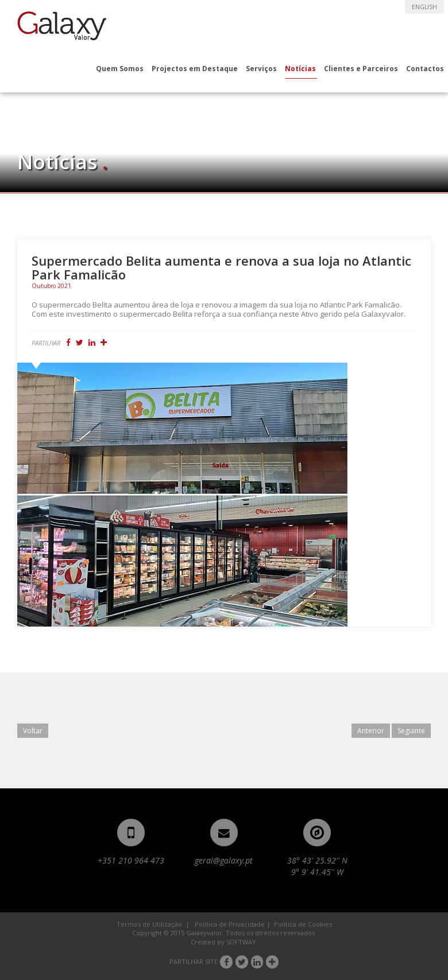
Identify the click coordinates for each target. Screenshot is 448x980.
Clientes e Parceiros (361, 69)
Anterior (371, 731)
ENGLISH (424, 7)
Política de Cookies (303, 924)
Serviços (261, 69)
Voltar (33, 731)
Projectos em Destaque (195, 69)
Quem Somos (120, 69)
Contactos (425, 69)
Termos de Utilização (149, 924)
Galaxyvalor (62, 26)
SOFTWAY (241, 942)
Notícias (300, 69)
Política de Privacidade (230, 924)
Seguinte (411, 731)
